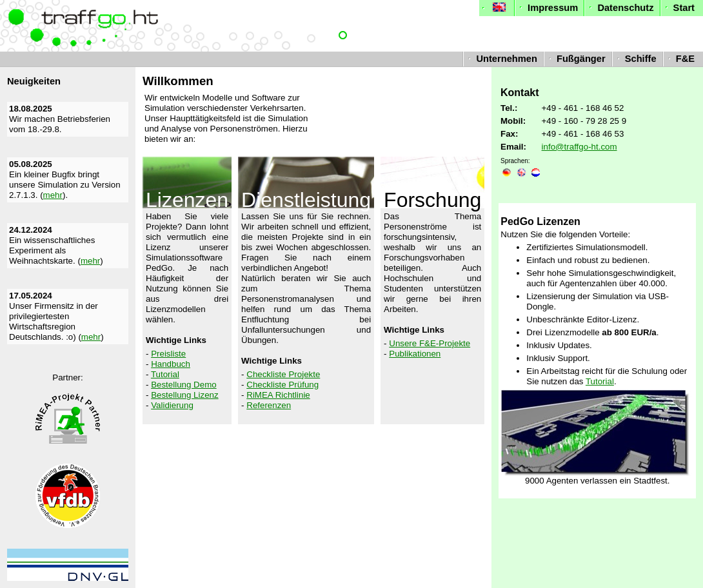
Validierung (172, 405)
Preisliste (168, 354)
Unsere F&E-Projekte (430, 343)
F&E (680, 59)
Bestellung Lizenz (184, 395)
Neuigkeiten (34, 81)
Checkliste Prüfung (282, 385)
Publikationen (415, 354)
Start (678, 8)
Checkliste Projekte (283, 374)
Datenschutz (620, 8)
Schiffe (635, 59)
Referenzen (269, 405)
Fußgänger (576, 59)
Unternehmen (501, 59)
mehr (53, 195)
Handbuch (171, 364)
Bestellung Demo (184, 385)
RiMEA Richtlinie (278, 395)
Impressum (547, 8)
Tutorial (165, 374)
